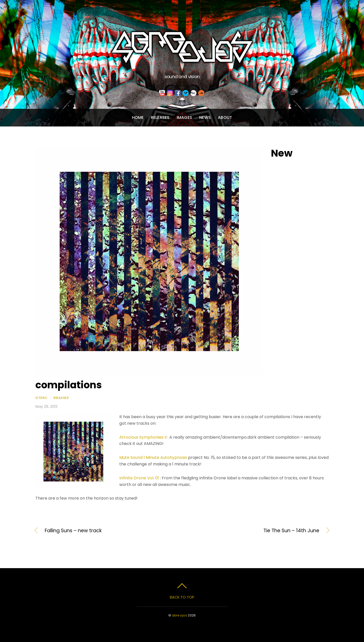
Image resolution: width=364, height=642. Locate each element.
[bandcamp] (193, 93)
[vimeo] (186, 93)
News (205, 117)
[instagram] (170, 93)
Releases (160, 117)
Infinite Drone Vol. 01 (139, 478)
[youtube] (162, 93)
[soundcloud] (201, 93)
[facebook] (178, 93)
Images (184, 117)
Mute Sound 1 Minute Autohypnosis (153, 457)
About (225, 117)
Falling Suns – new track (73, 531)
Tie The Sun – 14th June (255, 531)
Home (138, 117)
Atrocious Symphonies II (143, 437)
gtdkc (42, 398)
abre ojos (179, 615)
